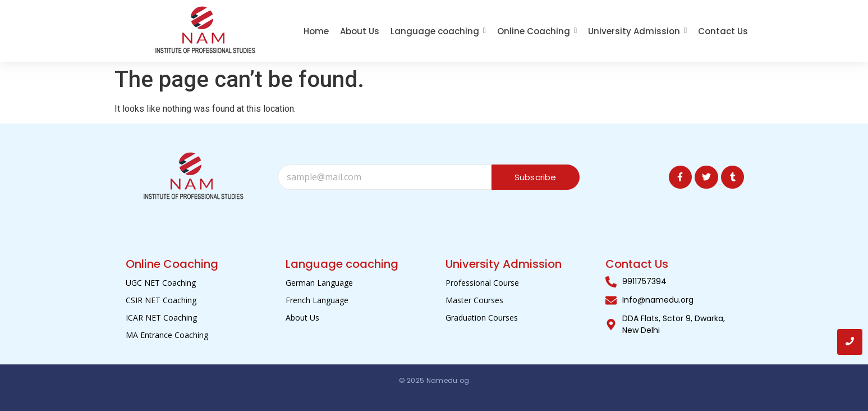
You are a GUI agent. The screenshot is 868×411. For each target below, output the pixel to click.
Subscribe (536, 177)
